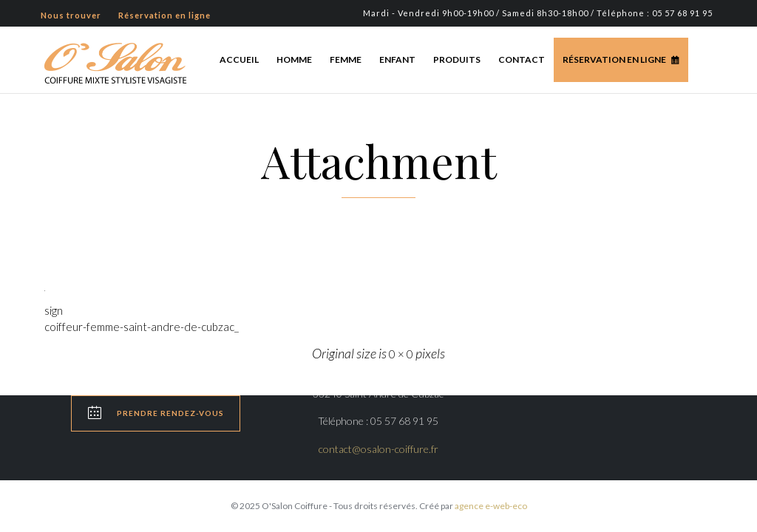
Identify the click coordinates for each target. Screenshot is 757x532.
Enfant (397, 59)
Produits (457, 59)
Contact (522, 59)
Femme (346, 59)
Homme (294, 59)
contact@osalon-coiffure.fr (378, 449)
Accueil (239, 59)
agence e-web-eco (491, 506)
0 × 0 (401, 354)
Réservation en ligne (614, 59)
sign (54, 310)
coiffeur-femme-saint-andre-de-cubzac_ (142, 327)
